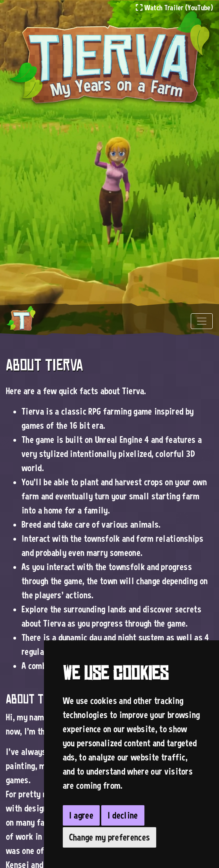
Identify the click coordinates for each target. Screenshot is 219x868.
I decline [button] (123, 815)
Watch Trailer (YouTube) (174, 7)
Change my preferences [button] (110, 837)
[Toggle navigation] (202, 321)
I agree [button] (81, 815)
